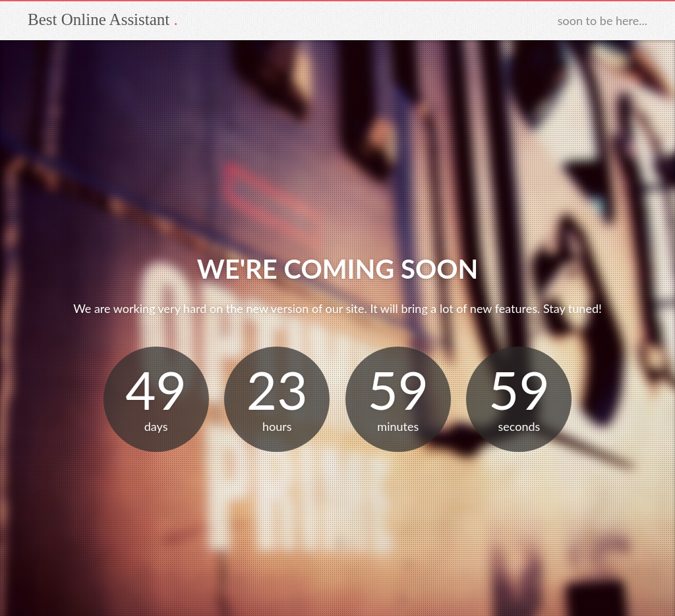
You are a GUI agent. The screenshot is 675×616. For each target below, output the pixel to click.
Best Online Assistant (99, 19)
